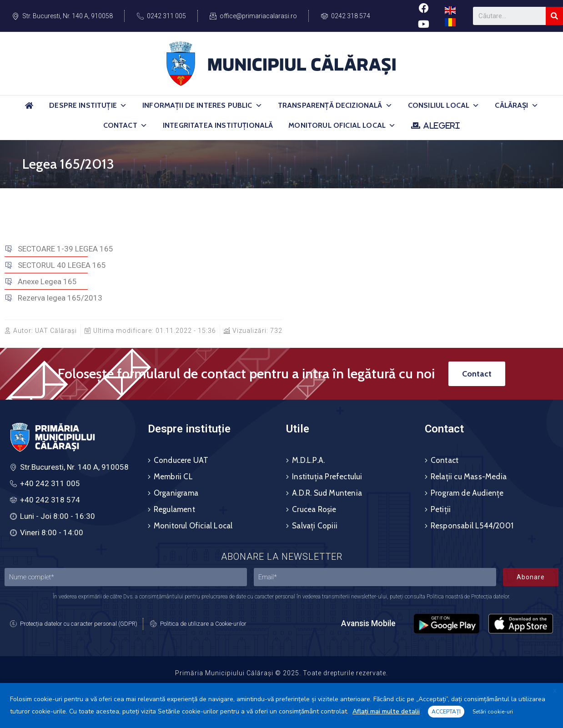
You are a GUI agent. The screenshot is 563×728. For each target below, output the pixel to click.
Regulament (174, 509)
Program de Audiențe (467, 493)
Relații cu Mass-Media (469, 477)
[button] (123, 105)
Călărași (516, 105)
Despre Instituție (88, 105)
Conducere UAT (181, 460)
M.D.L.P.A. (308, 460)
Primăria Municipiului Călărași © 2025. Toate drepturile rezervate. (281, 673)
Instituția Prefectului (327, 477)
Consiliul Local (444, 105)
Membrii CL (173, 477)
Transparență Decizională (335, 105)
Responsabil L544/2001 (472, 526)
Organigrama (176, 493)
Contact (125, 126)
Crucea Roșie (314, 509)
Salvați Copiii (315, 526)
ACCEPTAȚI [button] (446, 712)
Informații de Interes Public (202, 105)
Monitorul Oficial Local (342, 126)
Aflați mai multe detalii (386, 711)
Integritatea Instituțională (218, 125)
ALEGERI (441, 126)
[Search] (554, 16)
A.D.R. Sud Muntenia (327, 493)
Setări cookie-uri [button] (493, 712)
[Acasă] (29, 109)
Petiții (441, 509)
